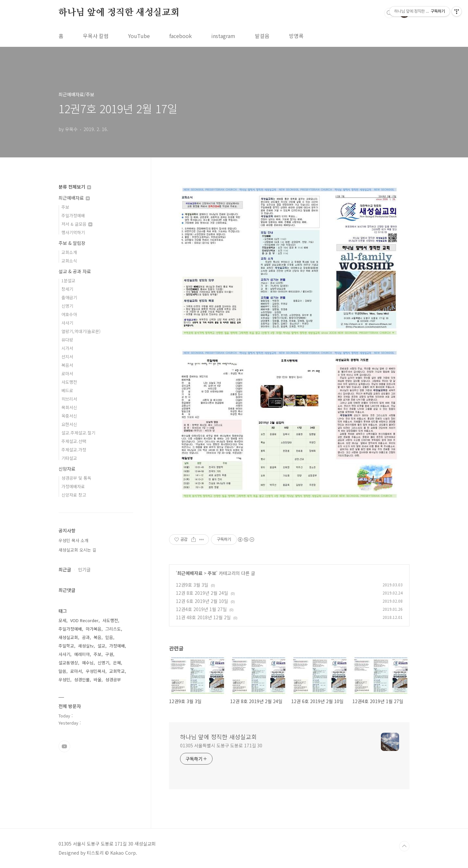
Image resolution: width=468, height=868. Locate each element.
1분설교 (68, 280)
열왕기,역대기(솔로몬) (81, 331)
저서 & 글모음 (77, 224)
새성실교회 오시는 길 (77, 550)
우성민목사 (96, 671)
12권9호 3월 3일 (192, 585)
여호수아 (69, 314)
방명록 (296, 36)
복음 (97, 637)
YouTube (139, 36)
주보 (212, 573)
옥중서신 (69, 416)
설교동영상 (68, 663)
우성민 (64, 680)
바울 (97, 680)
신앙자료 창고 (74, 495)
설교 (101, 646)
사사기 (67, 323)
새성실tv (86, 646)
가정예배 (117, 646)
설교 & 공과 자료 (75, 271)
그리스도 (113, 629)
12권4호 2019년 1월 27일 (201, 609)
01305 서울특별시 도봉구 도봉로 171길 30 (221, 745)
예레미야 (82, 654)
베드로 (67, 390)
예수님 (88, 663)
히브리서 (69, 399)
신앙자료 (67, 469)
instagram (223, 36)
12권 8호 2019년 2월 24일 (202, 593)
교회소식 (69, 261)
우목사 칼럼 (96, 36)
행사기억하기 (73, 232)
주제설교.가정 (74, 450)
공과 (86, 637)
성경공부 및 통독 (76, 478)
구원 (109, 654)
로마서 (67, 374)
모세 (62, 620)
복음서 (67, 365)
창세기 (67, 289)
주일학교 (66, 646)
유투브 (64, 746)
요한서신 (69, 424)
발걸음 (262, 36)
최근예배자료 (190, 573)
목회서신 (69, 407)
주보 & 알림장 (72, 243)
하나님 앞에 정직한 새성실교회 (119, 13)
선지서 (67, 357)
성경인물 (82, 680)
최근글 (65, 569)
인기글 (84, 569)
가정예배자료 (73, 486)
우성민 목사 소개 (73, 540)
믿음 (109, 637)
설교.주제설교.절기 (78, 433)
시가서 (67, 348)
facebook (181, 36)
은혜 (117, 663)
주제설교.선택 (74, 441)
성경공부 (113, 680)
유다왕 (67, 340)
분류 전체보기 (75, 187)
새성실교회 (68, 637)
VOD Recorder (84, 620)
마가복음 (94, 629)
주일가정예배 (73, 215)
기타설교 (69, 458)
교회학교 (117, 671)
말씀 (62, 671)
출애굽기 (69, 297)
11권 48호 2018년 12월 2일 (203, 617)
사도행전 (69, 382)
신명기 (67, 306)
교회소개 (69, 252)
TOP (404, 846)
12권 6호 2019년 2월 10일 (202, 601)
